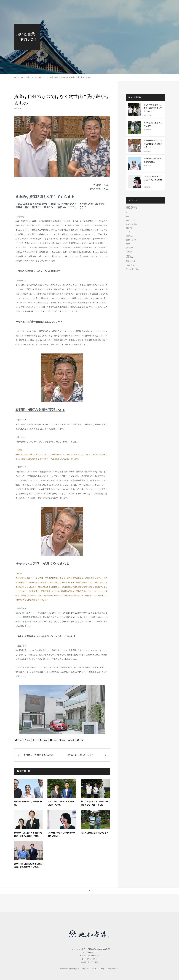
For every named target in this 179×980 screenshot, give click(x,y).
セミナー (90, 5)
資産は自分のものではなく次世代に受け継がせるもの (153, 144)
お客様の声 (140, 5)
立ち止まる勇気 (131, 224)
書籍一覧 (79, 5)
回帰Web (128, 5)
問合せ (161, 5)
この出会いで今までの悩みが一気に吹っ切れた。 (153, 180)
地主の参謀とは (66, 5)
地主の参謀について (133, 208)
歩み (127, 216)
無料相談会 (130, 257)
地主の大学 (101, 5)
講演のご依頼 (130, 261)
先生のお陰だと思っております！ (95, 833)
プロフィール (130, 220)
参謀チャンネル (115, 5)
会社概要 (151, 5)
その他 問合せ (131, 265)
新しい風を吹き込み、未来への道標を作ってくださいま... (153, 108)
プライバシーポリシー (133, 269)
